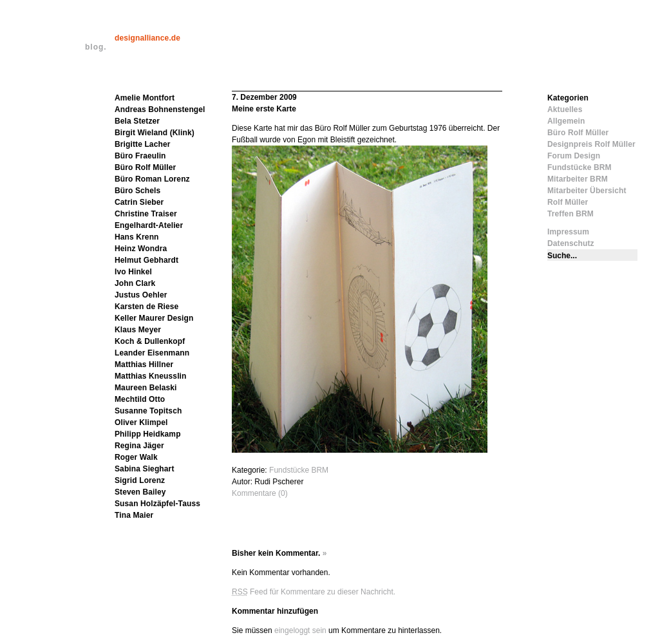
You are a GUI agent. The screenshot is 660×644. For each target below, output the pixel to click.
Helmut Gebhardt (146, 260)
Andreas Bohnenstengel (160, 109)
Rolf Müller (568, 202)
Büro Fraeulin (140, 156)
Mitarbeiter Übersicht (587, 191)
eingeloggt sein (300, 630)
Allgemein (566, 121)
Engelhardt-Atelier (149, 225)
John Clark (135, 283)
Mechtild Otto (140, 399)
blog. (96, 47)
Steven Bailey (140, 492)
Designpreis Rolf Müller (591, 144)
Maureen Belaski (146, 388)
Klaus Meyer (138, 330)
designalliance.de (147, 38)
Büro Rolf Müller (145, 167)
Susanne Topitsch (148, 411)
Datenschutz (571, 243)
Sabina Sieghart (145, 469)
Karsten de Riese (146, 307)
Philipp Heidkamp (148, 434)
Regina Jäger (139, 446)
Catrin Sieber (139, 202)
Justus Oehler (141, 295)
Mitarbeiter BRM (578, 179)
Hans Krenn (137, 237)
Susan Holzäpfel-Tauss (157, 504)
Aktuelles (565, 109)
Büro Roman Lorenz (152, 179)
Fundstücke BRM (299, 470)
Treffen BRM (570, 214)
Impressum (568, 232)
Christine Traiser (146, 214)
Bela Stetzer (137, 121)
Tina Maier (134, 515)
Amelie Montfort (145, 98)
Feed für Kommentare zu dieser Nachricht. (314, 592)
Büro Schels (137, 191)
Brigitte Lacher (143, 144)
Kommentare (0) (260, 493)
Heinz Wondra (141, 249)
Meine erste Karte (264, 109)
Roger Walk (136, 457)
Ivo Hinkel (133, 272)
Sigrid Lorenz (140, 480)
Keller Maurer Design (154, 318)
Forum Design (574, 156)
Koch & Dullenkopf (150, 341)
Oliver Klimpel (141, 422)
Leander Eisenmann (152, 353)
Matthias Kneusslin (151, 376)
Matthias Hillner (144, 365)
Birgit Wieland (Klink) (155, 133)
